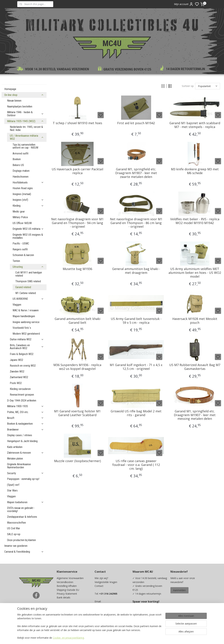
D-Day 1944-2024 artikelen (22, 401)
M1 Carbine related (26, 293)
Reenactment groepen (22, 395)
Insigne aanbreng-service (26, 322)
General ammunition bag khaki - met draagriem (136, 271)
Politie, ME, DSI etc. (25, 412)
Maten (60, 609)
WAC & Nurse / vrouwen (26, 310)
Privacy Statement (67, 594)
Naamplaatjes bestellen (20, 106)
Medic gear (19, 212)
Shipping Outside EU (68, 590)
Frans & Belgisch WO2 (22, 354)
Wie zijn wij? (101, 578)
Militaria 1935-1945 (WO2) (25, 121)
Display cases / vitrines (20, 435)
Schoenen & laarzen (23, 255)
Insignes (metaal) (22, 194)
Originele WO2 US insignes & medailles (28, 236)
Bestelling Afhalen (67, 586)
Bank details (63, 597)
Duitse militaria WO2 (27, 339)
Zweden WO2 (17, 371)
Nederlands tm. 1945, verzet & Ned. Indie (26, 128)
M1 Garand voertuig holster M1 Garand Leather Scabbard (77, 413)
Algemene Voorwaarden (70, 578)
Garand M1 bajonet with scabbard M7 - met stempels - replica (195, 125)
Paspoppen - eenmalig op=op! (23, 479)
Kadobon (62, 613)
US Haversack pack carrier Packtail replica (77, 171)
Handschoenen (21, 177)
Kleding (28, 206)
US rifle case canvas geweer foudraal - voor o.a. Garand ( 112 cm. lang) (136, 465)
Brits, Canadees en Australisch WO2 (27, 347)
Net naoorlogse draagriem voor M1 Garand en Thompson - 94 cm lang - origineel (77, 223)
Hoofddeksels (28, 183)
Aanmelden (179, 590)
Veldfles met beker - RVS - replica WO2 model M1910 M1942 (195, 221)
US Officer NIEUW (22, 223)
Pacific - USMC (21, 243)
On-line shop (24, 95)
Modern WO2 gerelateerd (26, 334)
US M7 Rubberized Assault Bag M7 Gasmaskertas (195, 367)
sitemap (128, 638)
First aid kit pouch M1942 (136, 123)
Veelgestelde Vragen (106, 582)
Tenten (16, 261)
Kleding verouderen (20, 389)
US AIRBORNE (28, 299)
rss (135, 638)
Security (25, 473)
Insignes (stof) (28, 200)
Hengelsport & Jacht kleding (22, 441)
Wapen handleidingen (24, 316)
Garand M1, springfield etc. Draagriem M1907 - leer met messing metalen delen (195, 415)
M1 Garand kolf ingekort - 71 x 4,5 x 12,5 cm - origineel (136, 367)
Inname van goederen (16, 546)
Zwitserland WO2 (19, 377)
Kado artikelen (15, 447)
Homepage (10, 89)
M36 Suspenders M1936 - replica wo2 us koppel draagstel (77, 367)
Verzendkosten (65, 582)
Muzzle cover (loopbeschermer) (77, 461)
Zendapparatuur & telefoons (22, 517)
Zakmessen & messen (25, 453)
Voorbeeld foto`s (22, 328)
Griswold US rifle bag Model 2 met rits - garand (136, 413)
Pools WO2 (16, 383)
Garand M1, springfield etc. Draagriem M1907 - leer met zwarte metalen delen (136, 173)
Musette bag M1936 (77, 269)
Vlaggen (17, 305)
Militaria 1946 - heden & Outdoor (25, 114)
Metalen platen (15, 459)
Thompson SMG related (28, 281)
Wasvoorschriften (16, 523)
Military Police (20, 217)
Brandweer (25, 430)
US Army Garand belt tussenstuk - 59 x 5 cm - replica (136, 321)
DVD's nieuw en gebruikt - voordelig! (21, 510)
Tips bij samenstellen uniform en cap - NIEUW (25, 146)
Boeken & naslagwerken (25, 424)
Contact (99, 586)
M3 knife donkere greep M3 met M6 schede (195, 171)
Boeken (17, 159)
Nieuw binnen (14, 101)
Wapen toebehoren (25, 502)
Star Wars (12, 491)
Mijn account (184, 4)
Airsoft (25, 418)
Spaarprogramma (67, 617)
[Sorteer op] (207, 86)
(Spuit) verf (13, 485)
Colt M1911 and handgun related (29, 274)
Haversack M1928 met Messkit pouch (195, 321)
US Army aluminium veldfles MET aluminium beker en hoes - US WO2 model (195, 273)
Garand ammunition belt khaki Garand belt (77, 321)
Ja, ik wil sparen (144, 620)
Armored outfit (21, 153)
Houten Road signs (23, 188)
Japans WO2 (16, 360)
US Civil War (14, 528)
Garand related (23, 287)
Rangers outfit (20, 249)
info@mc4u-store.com (108, 613)
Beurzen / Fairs (65, 605)
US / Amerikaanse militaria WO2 (27, 137)
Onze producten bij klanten (21, 540)
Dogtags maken (21, 171)
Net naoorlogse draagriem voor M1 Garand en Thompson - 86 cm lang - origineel (136, 223)
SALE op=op (14, 534)
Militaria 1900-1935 (25, 406)
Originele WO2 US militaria (28, 229)
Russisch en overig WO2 (23, 366)
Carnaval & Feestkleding (24, 552)
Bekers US (18, 165)
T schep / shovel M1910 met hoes (77, 123)
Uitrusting (28, 267)
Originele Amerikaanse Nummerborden (19, 466)
